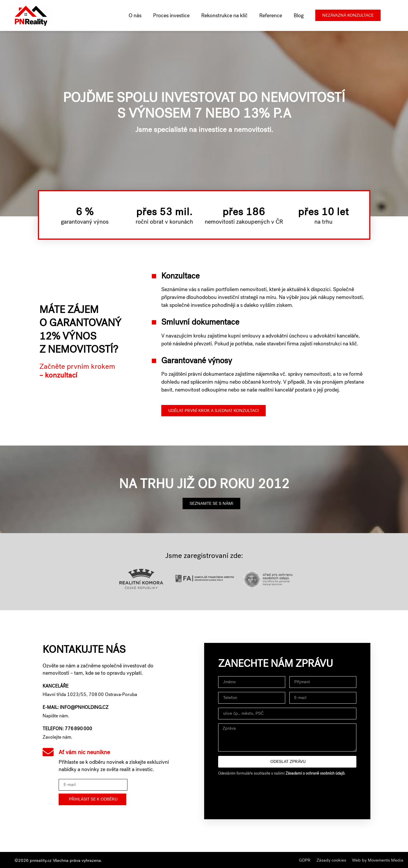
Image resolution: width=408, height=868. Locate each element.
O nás (135, 15)
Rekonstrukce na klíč (224, 15)
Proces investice (171, 15)
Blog (299, 15)
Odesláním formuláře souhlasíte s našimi (282, 773)
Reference (271, 15)
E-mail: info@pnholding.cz (76, 707)
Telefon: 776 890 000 (67, 729)
